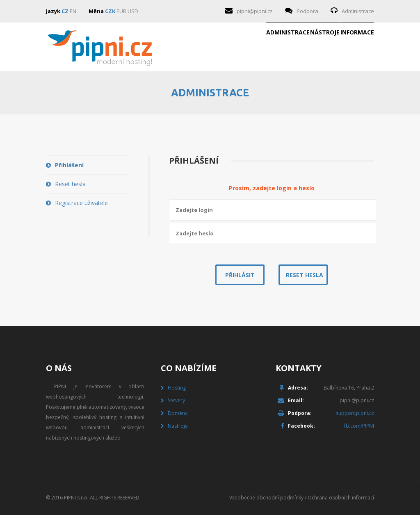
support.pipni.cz (355, 413)
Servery (176, 400)
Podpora (307, 11)
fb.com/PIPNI (359, 426)
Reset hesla (70, 184)
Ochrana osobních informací (341, 498)
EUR (121, 11)
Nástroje (285, 47)
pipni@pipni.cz (255, 11)
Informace (344, 47)
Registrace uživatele (81, 203)
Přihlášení (69, 165)
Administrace (358, 11)
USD (133, 11)
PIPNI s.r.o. (76, 498)
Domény (178, 413)
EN (73, 11)
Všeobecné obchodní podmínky (266, 498)
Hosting (177, 388)
